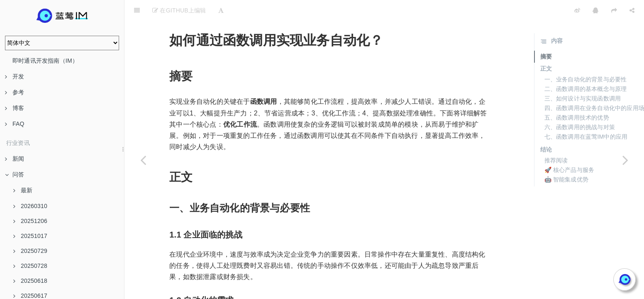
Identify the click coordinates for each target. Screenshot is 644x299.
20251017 (30, 236)
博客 (15, 108)
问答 (15, 174)
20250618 (30, 281)
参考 (15, 92)
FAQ (15, 124)
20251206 (30, 221)
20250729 (30, 251)
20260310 (30, 206)
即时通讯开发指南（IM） (45, 61)
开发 (15, 76)
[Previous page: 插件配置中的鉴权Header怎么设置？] (143, 160)
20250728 (30, 266)
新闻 (15, 159)
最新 (23, 190)
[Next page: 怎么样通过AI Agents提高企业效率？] (625, 160)
